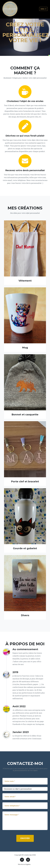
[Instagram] (28, 860)
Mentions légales (24, 864)
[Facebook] (22, 860)
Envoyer (25, 838)
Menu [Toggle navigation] (43, 9)
